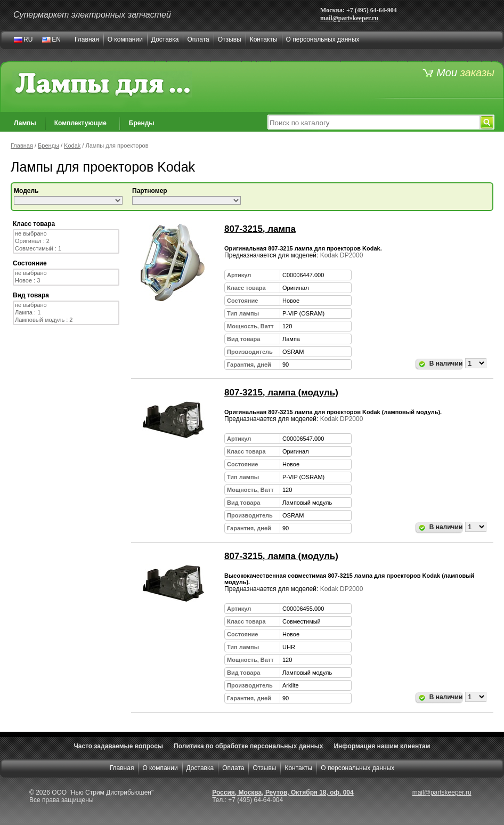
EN (56, 39)
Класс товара (34, 224)
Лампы (25, 123)
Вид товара (31, 295)
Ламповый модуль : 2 (66, 320)
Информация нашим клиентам (382, 746)
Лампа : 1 (66, 313)
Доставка (165, 39)
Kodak (72, 145)
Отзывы (230, 39)
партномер (150, 191)
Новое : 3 (66, 281)
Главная (87, 39)
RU (28, 39)
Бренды (142, 123)
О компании (125, 39)
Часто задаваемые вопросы (118, 746)
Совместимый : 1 (66, 249)
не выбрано (66, 234)
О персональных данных (323, 39)
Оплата (198, 39)
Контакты (264, 39)
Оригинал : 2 (66, 241)
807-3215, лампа (260, 229)
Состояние (30, 263)
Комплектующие (80, 123)
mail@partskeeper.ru (349, 18)
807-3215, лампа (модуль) (281, 393)
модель (26, 191)
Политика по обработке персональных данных (248, 746)
